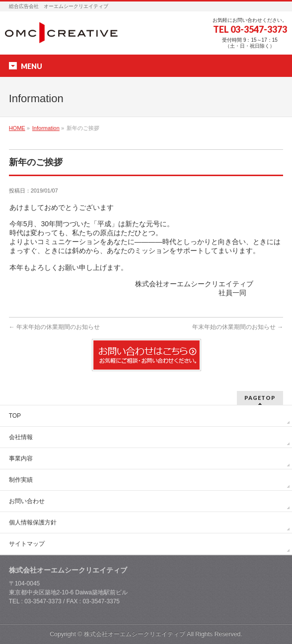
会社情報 (21, 437)
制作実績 (21, 480)
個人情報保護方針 (33, 522)
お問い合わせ (27, 501)
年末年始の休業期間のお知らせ (54, 327)
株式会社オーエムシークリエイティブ (135, 634)
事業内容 (21, 458)
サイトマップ (27, 544)
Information (46, 128)
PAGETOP (260, 398)
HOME (17, 128)
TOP (15, 416)
